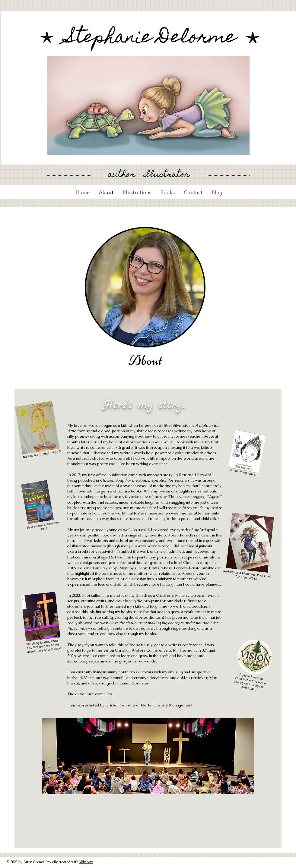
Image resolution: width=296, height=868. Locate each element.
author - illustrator (149, 175)
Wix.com (86, 862)
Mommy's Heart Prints (139, 568)
